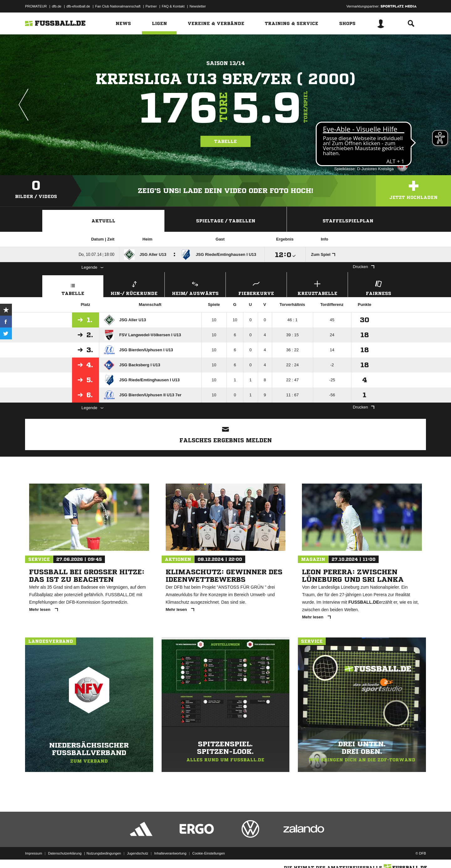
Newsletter (198, 6)
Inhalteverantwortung (170, 853)
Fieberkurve (256, 287)
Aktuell (103, 221)
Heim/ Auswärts (195, 287)
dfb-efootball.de (78, 6)
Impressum (34, 853)
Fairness (378, 287)
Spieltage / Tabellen (226, 221)
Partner (151, 6)
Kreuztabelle (317, 287)
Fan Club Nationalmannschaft (118, 6)
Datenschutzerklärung (65, 853)
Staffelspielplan (348, 221)
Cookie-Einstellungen (209, 853)
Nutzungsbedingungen (104, 853)
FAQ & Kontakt (173, 6)
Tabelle (225, 141)
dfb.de (57, 6)
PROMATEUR (36, 6)
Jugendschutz (137, 853)
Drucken (364, 267)
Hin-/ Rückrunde (134, 287)
